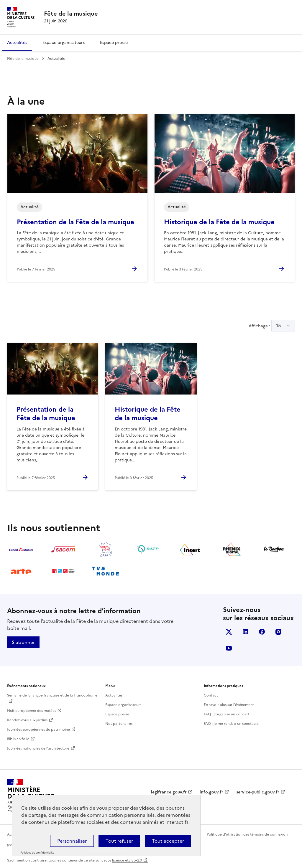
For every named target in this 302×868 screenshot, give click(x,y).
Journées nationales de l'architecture (38, 748)
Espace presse (114, 43)
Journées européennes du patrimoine (38, 730)
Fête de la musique (23, 59)
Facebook (262, 632)
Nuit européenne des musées (32, 711)
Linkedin (245, 632)
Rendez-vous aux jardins (27, 720)
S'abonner (23, 642)
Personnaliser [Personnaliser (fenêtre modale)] (72, 841)
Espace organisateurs (64, 43)
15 (279, 326)
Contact (211, 695)
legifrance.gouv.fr (169, 792)
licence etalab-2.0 (127, 860)
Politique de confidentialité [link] (37, 853)
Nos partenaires (119, 724)
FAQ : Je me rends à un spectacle (231, 724)
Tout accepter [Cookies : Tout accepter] (168, 841)
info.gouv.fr (211, 792)
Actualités (17, 43)
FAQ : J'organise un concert (227, 714)
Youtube (229, 648)
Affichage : (272, 326)
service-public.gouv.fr (258, 792)
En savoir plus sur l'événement (229, 705)
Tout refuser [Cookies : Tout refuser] (119, 841)
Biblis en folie (18, 739)
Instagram (278, 632)
